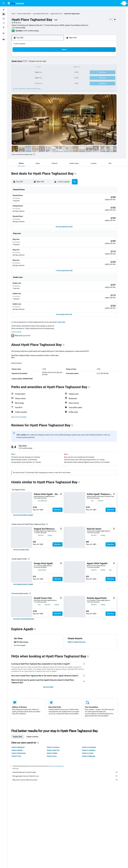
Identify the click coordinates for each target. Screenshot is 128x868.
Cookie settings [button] (20, 302)
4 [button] (35, 62)
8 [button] (55, 62)
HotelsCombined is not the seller (69, 807)
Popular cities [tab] (21, 772)
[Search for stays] (4, 14)
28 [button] (50, 78)
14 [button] (50, 67)
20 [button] (45, 72)
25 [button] (35, 78)
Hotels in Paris (55, 791)
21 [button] (50, 72)
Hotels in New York (57, 785)
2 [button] (60, 57)
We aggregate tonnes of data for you (69, 811)
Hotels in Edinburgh (92, 791)
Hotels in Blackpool (22, 782)
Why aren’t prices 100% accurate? (69, 815)
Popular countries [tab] (36, 772)
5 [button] (40, 62)
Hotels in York (20, 791)
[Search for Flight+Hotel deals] (4, 23)
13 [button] (45, 67)
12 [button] (40, 67)
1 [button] (55, 57)
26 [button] (40, 78)
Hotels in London (91, 788)
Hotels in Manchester (22, 788)
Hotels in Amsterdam (93, 782)
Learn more (65, 293)
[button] (4, 3)
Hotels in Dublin (56, 788)
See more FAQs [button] (52, 722)
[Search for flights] (4, 10)
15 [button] (55, 67)
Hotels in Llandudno (92, 785)
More (17, 328)
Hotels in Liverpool (57, 782)
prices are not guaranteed (60, 801)
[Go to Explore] (4, 27)
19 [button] (40, 72)
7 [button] (50, 62)
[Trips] (4, 33)
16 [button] (61, 67)
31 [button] (30, 83)
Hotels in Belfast (21, 785)
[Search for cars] (4, 19)
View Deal (61, 480)
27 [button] (45, 78)
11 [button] (35, 67)
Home (17, 14)
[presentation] (38, 154)
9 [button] (60, 62)
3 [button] (30, 62)
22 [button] (55, 72)
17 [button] (30, 72)
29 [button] (55, 78)
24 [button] (30, 78)
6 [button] (45, 62)
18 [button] (35, 72)
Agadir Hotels (58, 14)
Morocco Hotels (26, 14)
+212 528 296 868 (22, 28)
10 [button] (30, 67)
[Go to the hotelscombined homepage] (16, 3)
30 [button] (61, 78)
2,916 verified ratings (35, 31)
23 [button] (61, 72)
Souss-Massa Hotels (43, 14)
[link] (27, 507)
